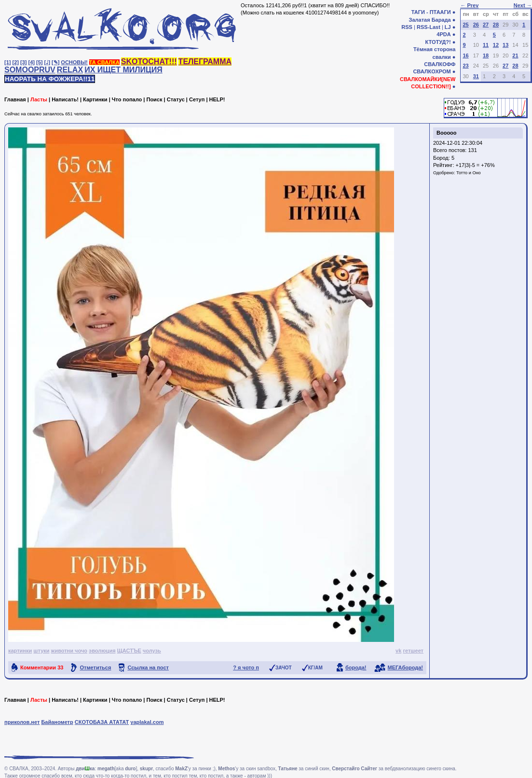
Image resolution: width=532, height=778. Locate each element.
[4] (32, 62)
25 (465, 25)
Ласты (39, 99)
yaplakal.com (147, 722)
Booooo (447, 133)
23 (465, 66)
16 (465, 56)
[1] (7, 62)
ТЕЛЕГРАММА (205, 62)
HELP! (217, 99)
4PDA (443, 34)
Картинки (95, 99)
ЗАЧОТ (284, 668)
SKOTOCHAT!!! (149, 62)
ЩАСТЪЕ (129, 651)
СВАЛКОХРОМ (432, 71)
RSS (407, 27)
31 (476, 76)
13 (505, 45)
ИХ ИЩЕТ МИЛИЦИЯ (123, 70)
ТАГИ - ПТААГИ (431, 12)
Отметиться (95, 667)
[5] (39, 62)
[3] (23, 62)
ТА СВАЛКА (104, 62)
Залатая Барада (430, 20)
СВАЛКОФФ (440, 64)
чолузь (152, 651)
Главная (15, 99)
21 (515, 56)
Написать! (65, 99)
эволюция (102, 651)
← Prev (469, 5)
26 (476, 25)
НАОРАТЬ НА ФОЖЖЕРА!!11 (50, 79)
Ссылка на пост (148, 667)
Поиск (154, 99)
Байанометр (57, 722)
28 (496, 25)
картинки (20, 651)
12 (496, 45)
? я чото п (246, 667)
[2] (16, 62)
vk (398, 651)
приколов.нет (22, 722)
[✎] (55, 62)
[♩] (47, 62)
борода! (356, 667)
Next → (523, 5)
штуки (41, 651)
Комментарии (42, 667)
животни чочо (69, 651)
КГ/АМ (315, 668)
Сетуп (197, 99)
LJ (448, 27)
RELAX (70, 70)
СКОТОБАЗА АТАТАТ (102, 722)
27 (486, 25)
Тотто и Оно (469, 173)
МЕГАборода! (405, 667)
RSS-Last (429, 27)
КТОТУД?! (438, 42)
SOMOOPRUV (30, 70)
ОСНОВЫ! (74, 62)
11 (486, 45)
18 (486, 56)
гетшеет (413, 651)
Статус (176, 99)
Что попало (127, 99)
